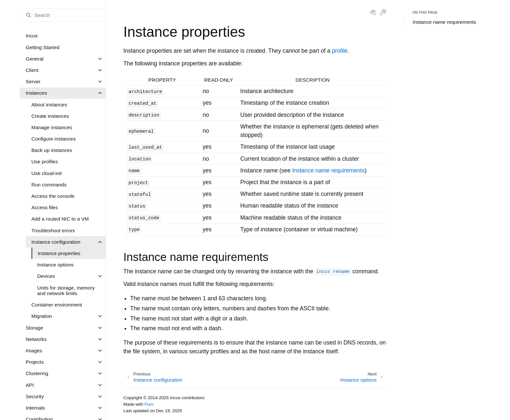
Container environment (57, 305)
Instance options (55, 265)
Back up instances (52, 150)
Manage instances (52, 127)
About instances (49, 105)
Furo (149, 404)
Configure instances (54, 139)
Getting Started (43, 47)
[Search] (63, 15)
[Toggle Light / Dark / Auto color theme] (383, 13)
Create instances (50, 116)
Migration (42, 316)
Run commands (49, 185)
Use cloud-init (47, 173)
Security (35, 396)
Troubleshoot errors (53, 230)
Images (34, 351)
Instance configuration (56, 242)
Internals (35, 408)
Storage (34, 328)
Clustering (37, 373)
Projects (35, 362)
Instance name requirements (444, 22)
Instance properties (59, 253)
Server (33, 81)
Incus (32, 36)
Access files (45, 207)
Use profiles (45, 162)
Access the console (53, 196)
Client (32, 70)
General (35, 59)
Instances (36, 93)
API (30, 385)
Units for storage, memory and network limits (66, 291)
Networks (36, 339)
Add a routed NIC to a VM (60, 219)
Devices (46, 276)
